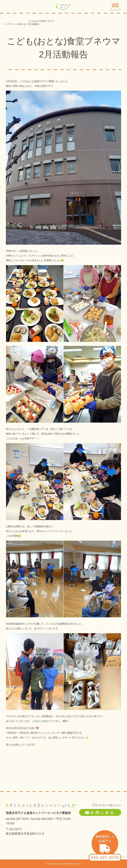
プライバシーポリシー (106, 805)
